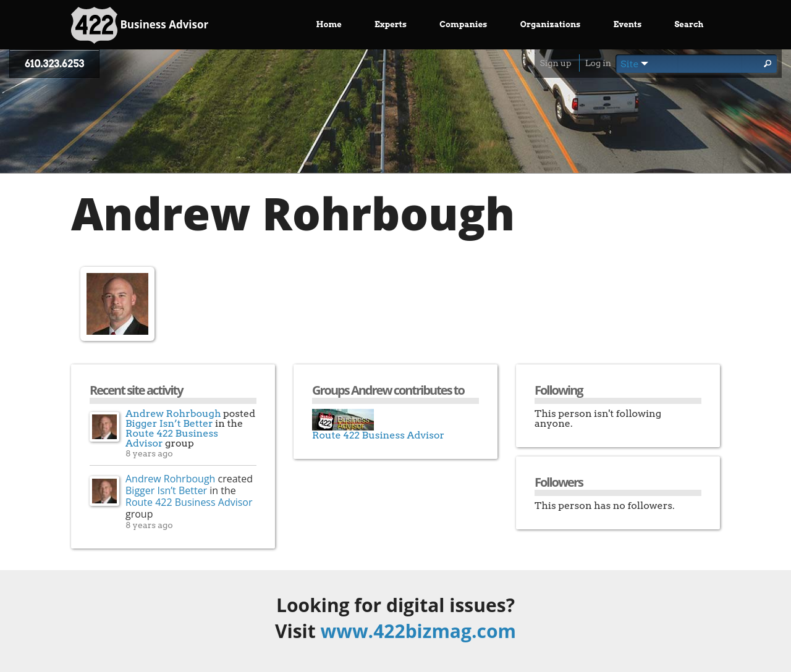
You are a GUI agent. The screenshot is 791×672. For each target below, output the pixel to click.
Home (329, 24)
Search (689, 24)
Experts (391, 24)
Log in (598, 63)
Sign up (555, 63)
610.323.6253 (54, 64)
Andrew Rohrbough (173, 414)
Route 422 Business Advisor (172, 438)
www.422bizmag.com (418, 631)
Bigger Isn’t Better (169, 423)
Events (628, 24)
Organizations (551, 24)
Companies (463, 24)
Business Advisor (140, 25)
